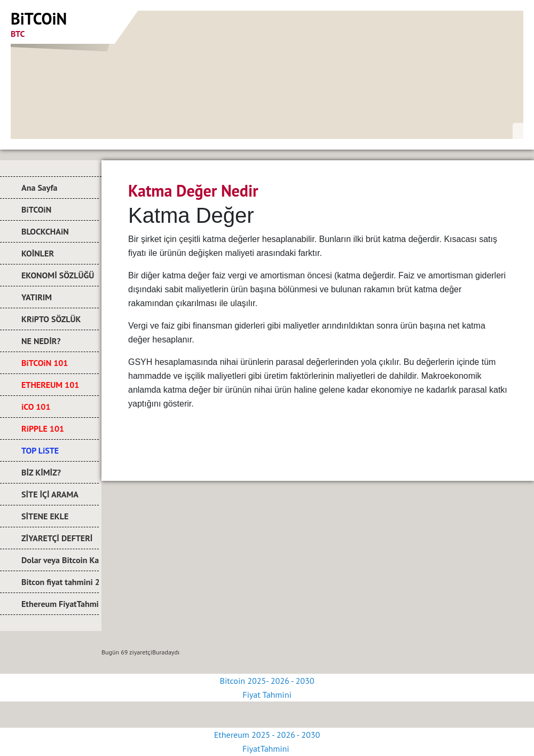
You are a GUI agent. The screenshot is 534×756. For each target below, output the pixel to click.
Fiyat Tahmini (267, 695)
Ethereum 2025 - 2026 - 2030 (267, 735)
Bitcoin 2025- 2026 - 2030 (267, 681)
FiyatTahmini (267, 749)
